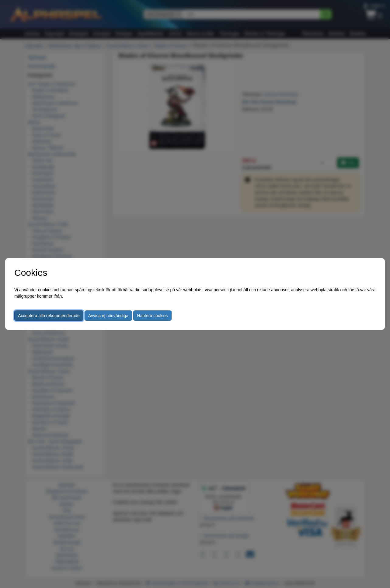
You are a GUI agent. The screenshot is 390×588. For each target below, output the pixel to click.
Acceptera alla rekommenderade (49, 316)
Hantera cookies (152, 316)
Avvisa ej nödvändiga (108, 316)
